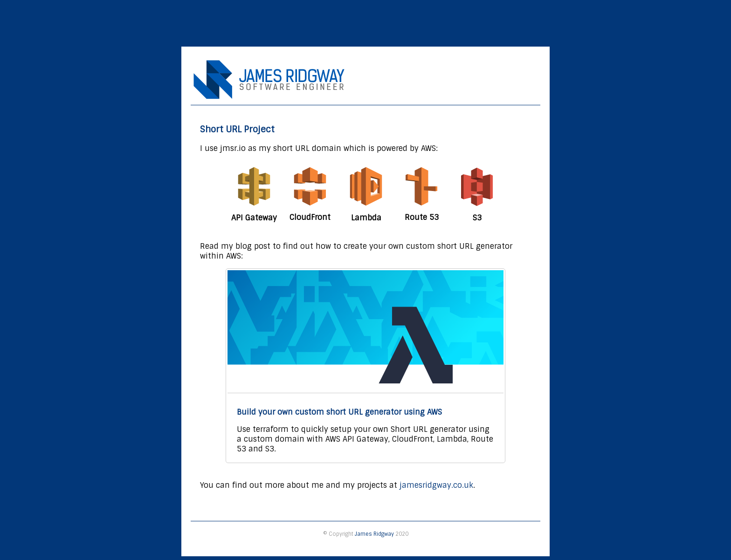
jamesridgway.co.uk (436, 485)
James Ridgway (374, 534)
